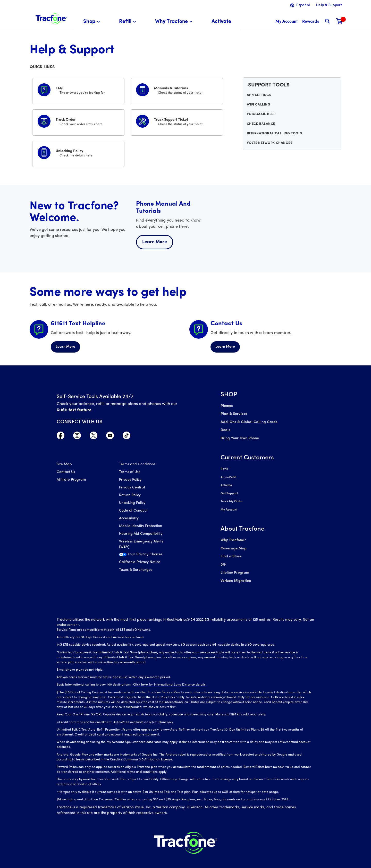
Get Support (229, 490)
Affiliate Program (71, 480)
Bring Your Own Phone (240, 437)
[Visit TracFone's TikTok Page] (127, 437)
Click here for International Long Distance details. (169, 679)
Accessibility (129, 519)
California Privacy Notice (140, 563)
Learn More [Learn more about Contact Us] (225, 347)
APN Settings (260, 97)
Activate (226, 483)
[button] (92, 22)
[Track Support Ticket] (177, 121)
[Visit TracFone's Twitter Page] (94, 437)
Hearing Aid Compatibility (141, 534)
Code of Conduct (133, 511)
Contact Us (66, 473)
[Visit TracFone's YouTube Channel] (110, 437)
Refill (224, 467)
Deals (225, 429)
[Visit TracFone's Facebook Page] (61, 437)
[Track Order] (78, 121)
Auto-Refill (228, 475)
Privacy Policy (130, 480)
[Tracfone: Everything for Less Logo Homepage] (51, 18)
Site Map (64, 465)
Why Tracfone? (233, 536)
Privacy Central (132, 488)
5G (223, 559)
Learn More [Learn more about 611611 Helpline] (65, 347)
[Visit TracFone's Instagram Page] (77, 437)
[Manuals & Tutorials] (177, 90)
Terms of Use (130, 473)
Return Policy (130, 496)
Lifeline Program (234, 567)
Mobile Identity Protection (141, 527)
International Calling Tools (274, 139)
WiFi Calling (259, 107)
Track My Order (232, 498)
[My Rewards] (311, 22)
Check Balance (262, 128)
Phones (227, 406)
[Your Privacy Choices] (146, 556)
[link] (221, 22)
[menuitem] (92, 22)
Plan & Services (233, 414)
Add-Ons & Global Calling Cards (248, 421)
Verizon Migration (235, 575)
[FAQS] (78, 90)
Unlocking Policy (132, 503)
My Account (229, 506)
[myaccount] (287, 22)
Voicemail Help (262, 118)
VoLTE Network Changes (270, 149)
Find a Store (231, 552)
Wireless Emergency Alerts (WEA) (141, 545)
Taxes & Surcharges (136, 570)
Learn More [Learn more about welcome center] (155, 242)
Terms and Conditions (137, 465)
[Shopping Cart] (340, 22)
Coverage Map (233, 544)
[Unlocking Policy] (78, 153)
